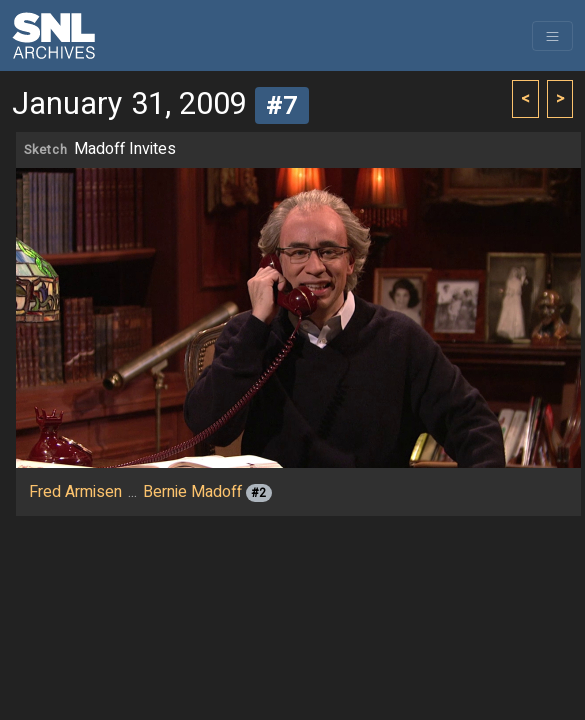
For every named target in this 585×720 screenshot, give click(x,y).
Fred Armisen (75, 492)
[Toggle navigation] (552, 36)
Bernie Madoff (192, 492)
